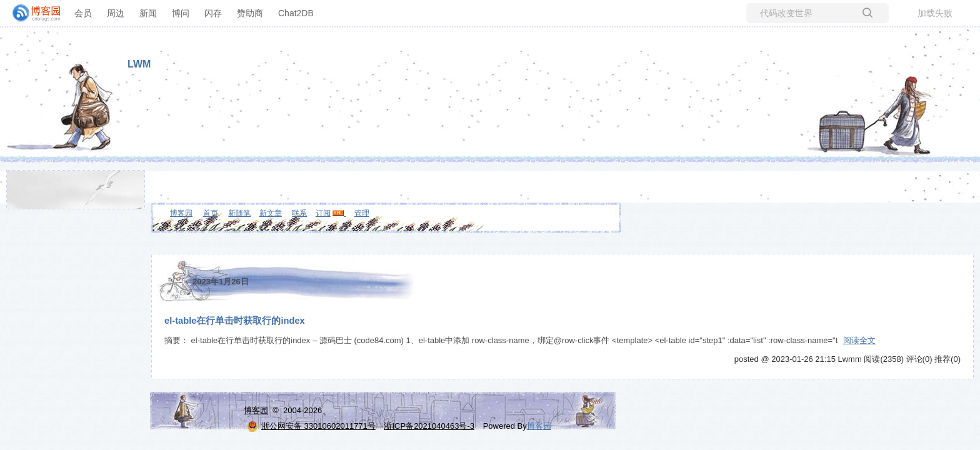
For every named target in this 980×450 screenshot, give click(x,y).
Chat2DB (296, 13)
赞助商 (250, 13)
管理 (362, 213)
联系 (299, 213)
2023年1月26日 (221, 282)
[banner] (31, 13)
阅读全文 (859, 340)
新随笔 (239, 213)
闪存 (213, 13)
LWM (139, 64)
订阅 (323, 213)
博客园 (181, 213)
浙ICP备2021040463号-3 (429, 426)
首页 (211, 213)
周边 (116, 13)
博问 (181, 13)
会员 (83, 13)
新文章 (271, 213)
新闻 (148, 13)
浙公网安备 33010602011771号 (311, 426)
